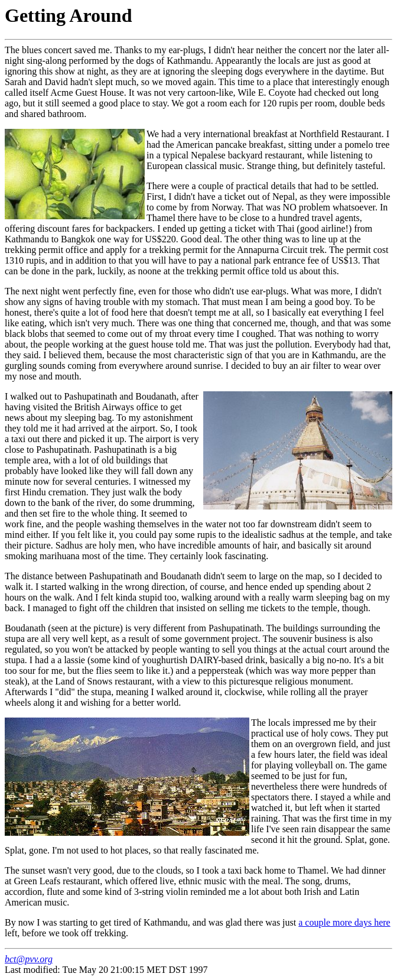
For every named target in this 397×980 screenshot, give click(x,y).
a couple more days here (344, 922)
